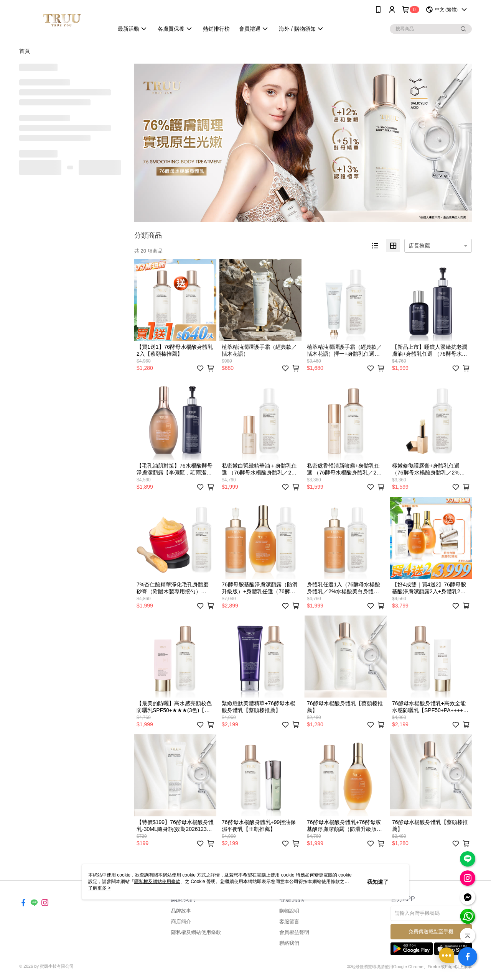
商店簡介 (181, 922)
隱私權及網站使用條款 (196, 932)
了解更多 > (99, 888)
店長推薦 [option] (419, 246)
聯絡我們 (289, 943)
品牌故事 (181, 911)
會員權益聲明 (294, 932)
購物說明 (289, 911)
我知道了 (378, 882)
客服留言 (289, 922)
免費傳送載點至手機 (431, 932)
